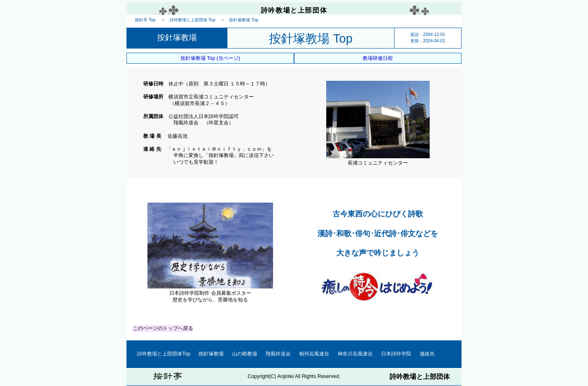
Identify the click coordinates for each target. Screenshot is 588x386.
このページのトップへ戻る (163, 328)
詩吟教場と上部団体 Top (193, 20)
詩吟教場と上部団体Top (164, 354)
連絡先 (427, 354)
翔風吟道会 (278, 354)
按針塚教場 (211, 354)
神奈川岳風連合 (355, 354)
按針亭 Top (145, 20)
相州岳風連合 (314, 354)
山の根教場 (245, 354)
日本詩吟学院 (396, 354)
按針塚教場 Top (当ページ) (210, 58)
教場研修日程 (378, 58)
